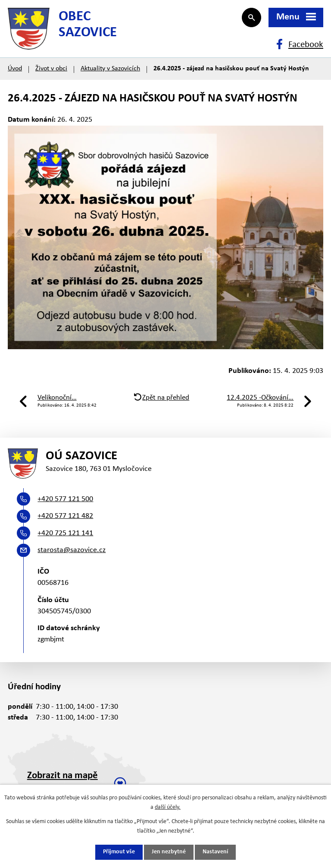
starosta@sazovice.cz (72, 552)
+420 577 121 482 (65, 518)
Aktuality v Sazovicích (110, 70)
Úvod (15, 70)
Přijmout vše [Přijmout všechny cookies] (119, 852)
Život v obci (51, 70)
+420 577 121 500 (65, 501)
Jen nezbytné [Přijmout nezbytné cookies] (169, 852)
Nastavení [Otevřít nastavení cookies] (215, 852)
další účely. (168, 807)
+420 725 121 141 (65, 535)
